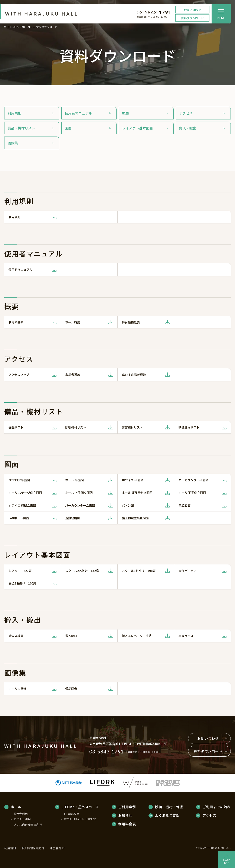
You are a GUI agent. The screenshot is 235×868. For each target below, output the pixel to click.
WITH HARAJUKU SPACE (80, 819)
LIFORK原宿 (72, 814)
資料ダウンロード (192, 18)
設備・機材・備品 (169, 807)
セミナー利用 (22, 819)
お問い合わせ (192, 10)
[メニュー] (221, 14)
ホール (16, 807)
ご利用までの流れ (217, 807)
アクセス (209, 816)
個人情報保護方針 (33, 848)
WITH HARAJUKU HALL (18, 27)
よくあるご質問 (167, 816)
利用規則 (10, 848)
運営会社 (57, 848)
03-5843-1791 (154, 12)
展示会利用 (21, 814)
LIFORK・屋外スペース (80, 807)
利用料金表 (127, 824)
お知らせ (125, 816)
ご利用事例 (127, 807)
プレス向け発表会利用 (28, 825)
